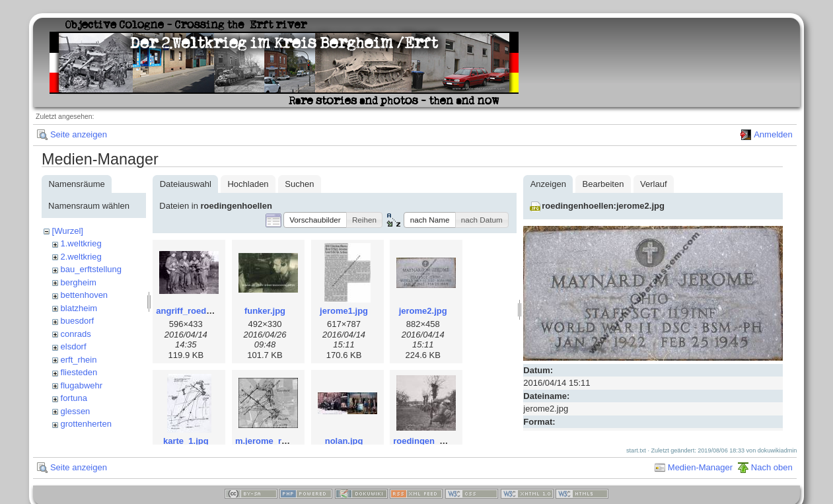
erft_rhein (79, 360)
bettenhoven (85, 295)
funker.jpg (265, 311)
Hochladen (248, 184)
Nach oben (772, 474)
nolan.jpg (344, 441)
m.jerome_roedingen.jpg (285, 441)
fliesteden (79, 372)
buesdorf (78, 321)
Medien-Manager (700, 474)
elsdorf (74, 346)
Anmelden (773, 134)
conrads (76, 334)
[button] (315, 220)
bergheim (79, 282)
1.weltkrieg (81, 243)
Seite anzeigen (79, 134)
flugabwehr (82, 385)
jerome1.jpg (344, 311)
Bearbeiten (603, 184)
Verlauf (653, 184)
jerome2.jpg (423, 311)
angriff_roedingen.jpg (200, 311)
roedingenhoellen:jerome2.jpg (603, 206)
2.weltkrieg (81, 257)
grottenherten (86, 424)
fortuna (74, 398)
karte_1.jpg (186, 441)
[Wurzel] (68, 231)
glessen (76, 411)
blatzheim (79, 308)
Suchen (299, 184)
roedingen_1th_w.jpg (436, 441)
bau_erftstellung (91, 269)
